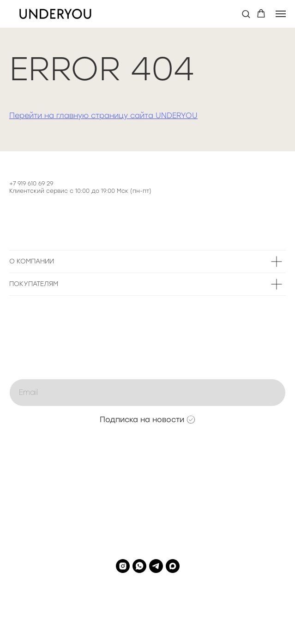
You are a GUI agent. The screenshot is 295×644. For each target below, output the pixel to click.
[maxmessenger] (173, 566)
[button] (246, 14)
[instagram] (123, 566)
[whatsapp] (139, 566)
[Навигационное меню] (281, 14)
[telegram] (156, 566)
